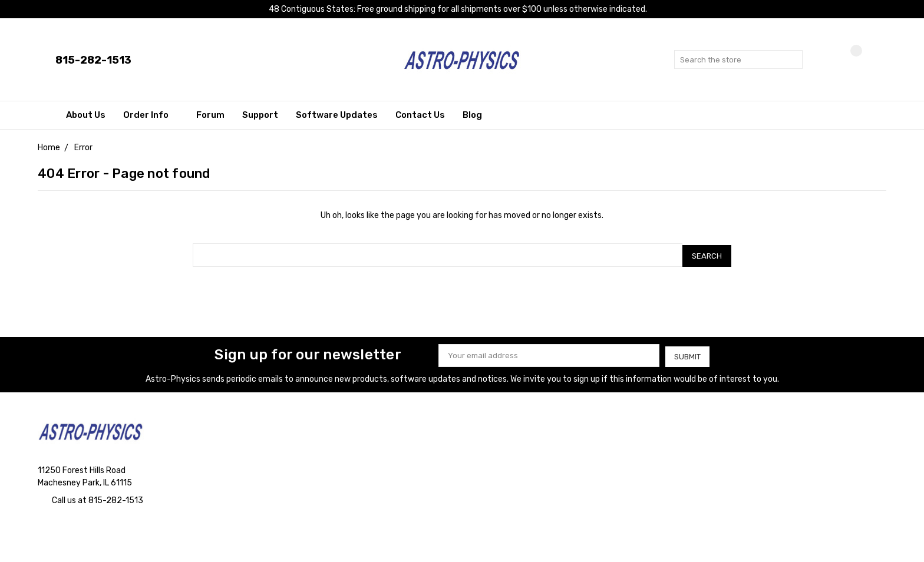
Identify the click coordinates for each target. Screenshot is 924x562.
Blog (472, 115)
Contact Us (420, 115)
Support (260, 115)
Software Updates (337, 115)
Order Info (151, 115)
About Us (86, 115)
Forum (210, 115)
